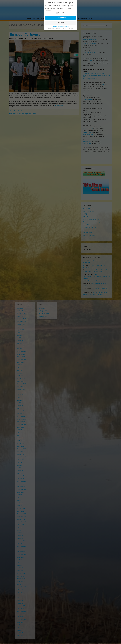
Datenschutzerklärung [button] (61, 28)
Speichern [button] (61, 23)
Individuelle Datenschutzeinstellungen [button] (61, 26)
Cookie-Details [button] (52, 28)
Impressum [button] (70, 28)
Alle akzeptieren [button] (61, 18)
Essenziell (60, 13)
